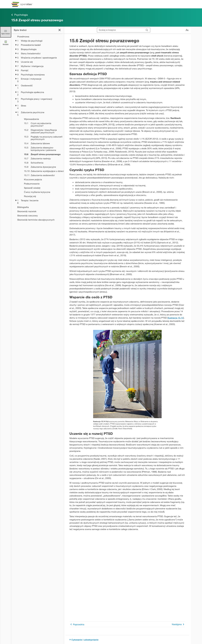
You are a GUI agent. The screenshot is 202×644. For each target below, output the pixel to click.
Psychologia (19, 15)
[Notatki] (6, 43)
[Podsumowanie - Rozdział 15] (42, 184)
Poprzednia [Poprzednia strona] (77, 624)
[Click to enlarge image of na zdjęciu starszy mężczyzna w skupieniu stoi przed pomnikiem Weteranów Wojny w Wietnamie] (127, 374)
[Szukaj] (147, 30)
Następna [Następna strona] (179, 624)
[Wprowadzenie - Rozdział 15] (42, 119)
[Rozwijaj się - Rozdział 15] (42, 196)
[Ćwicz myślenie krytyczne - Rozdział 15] (42, 192)
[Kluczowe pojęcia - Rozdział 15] (42, 179)
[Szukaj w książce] (120, 30)
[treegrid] (38, 128)
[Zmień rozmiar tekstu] (187, 30)
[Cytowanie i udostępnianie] (127, 640)
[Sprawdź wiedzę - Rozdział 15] (42, 188)
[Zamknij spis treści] (6, 32)
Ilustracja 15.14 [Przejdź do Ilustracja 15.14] (176, 318)
